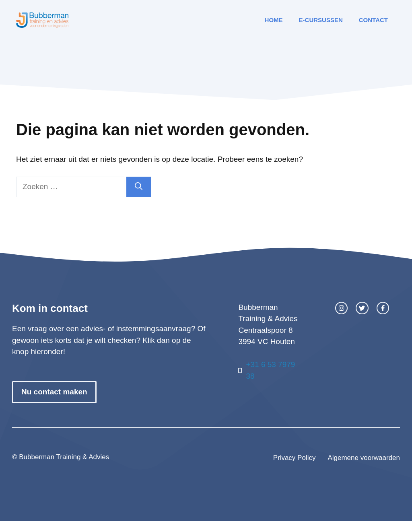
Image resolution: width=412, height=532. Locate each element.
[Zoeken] (139, 187)
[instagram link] (341, 308)
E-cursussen (321, 20)
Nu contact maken (54, 392)
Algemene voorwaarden (364, 458)
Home (274, 20)
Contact (373, 20)
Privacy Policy (295, 458)
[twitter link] (362, 308)
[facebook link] (383, 308)
